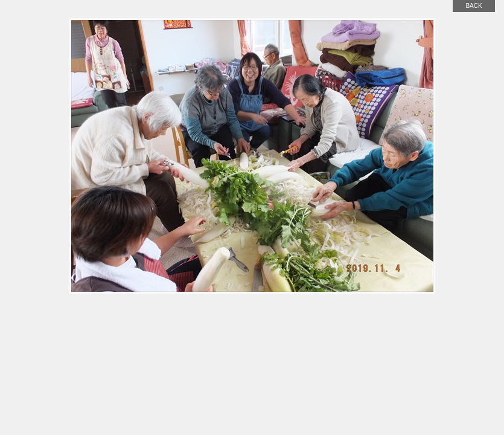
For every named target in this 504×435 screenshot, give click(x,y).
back (474, 6)
